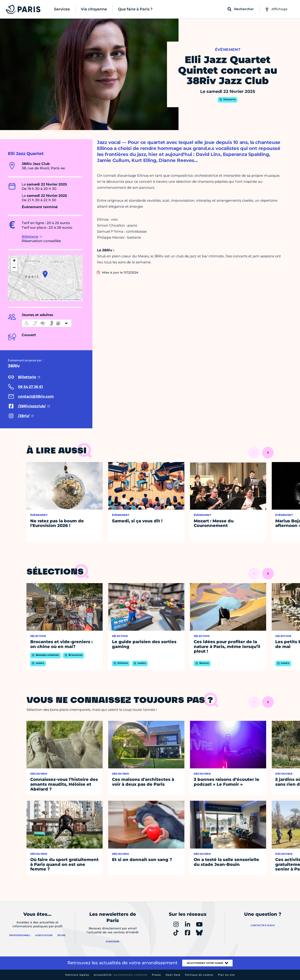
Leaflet (45, 300)
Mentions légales (77, 975)
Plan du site (226, 975)
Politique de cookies (199, 975)
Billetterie (30, 237)
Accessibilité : (121, 975)
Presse (156, 975)
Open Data (173, 975)
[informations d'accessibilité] (47, 323)
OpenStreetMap (66, 300)
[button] (45, 274)
